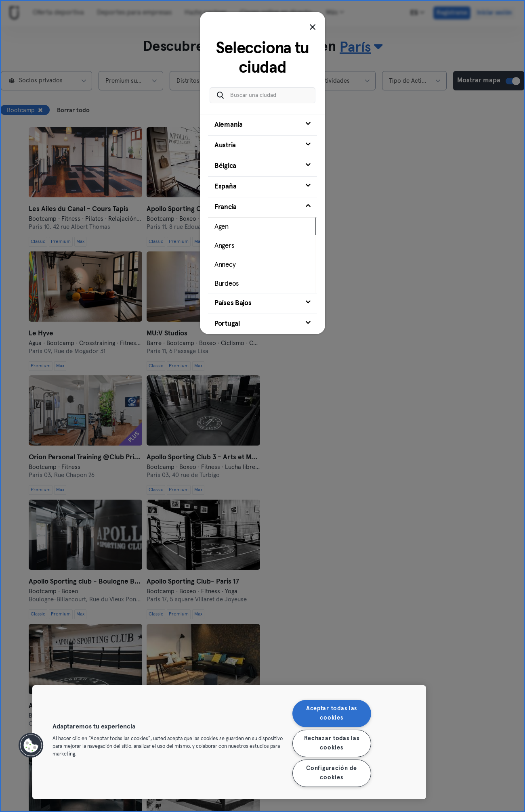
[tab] (262, 125)
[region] (229, 742)
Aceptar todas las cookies (332, 713)
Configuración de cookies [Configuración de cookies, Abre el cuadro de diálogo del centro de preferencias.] (332, 773)
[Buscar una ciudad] (262, 95)
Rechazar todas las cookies (332, 743)
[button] (31, 745)
